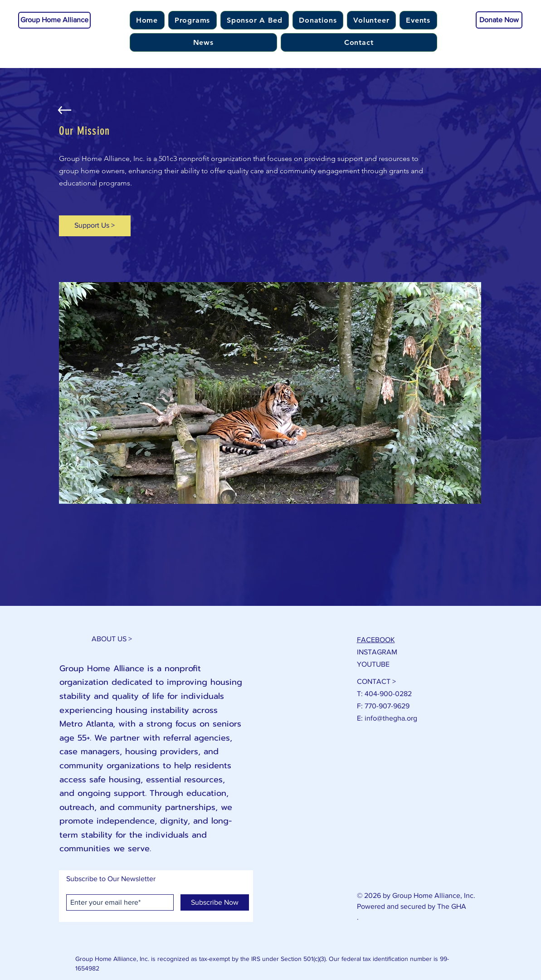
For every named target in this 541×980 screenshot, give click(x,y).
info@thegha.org (391, 718)
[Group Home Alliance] (54, 20)
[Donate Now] (499, 20)
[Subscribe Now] (215, 902)
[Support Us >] (95, 226)
